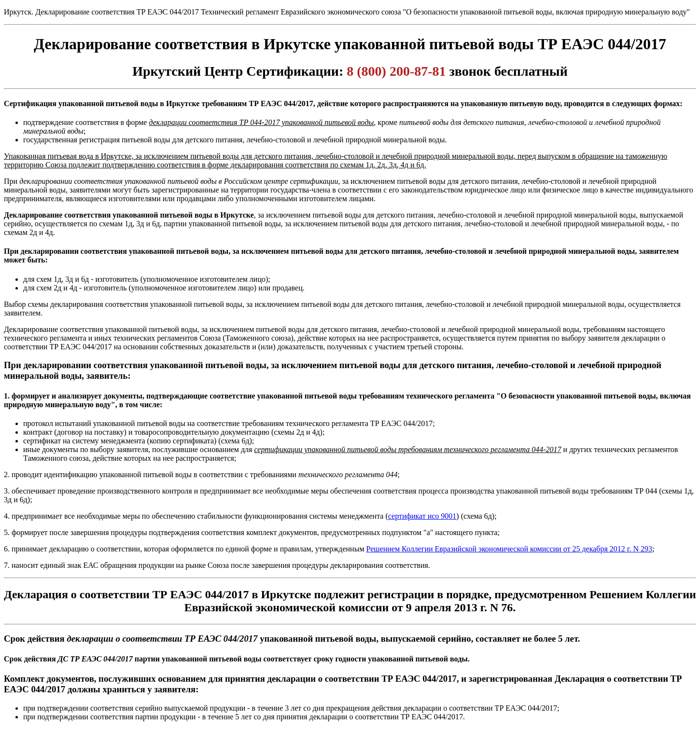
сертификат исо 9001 (422, 516)
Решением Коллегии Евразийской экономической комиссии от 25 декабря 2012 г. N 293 (510, 549)
